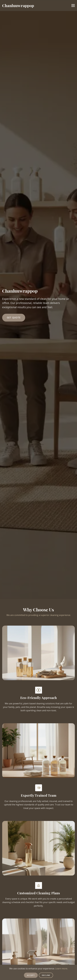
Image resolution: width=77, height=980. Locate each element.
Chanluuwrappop (18, 5)
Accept (31, 975)
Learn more (61, 969)
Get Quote (14, 318)
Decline (46, 975)
